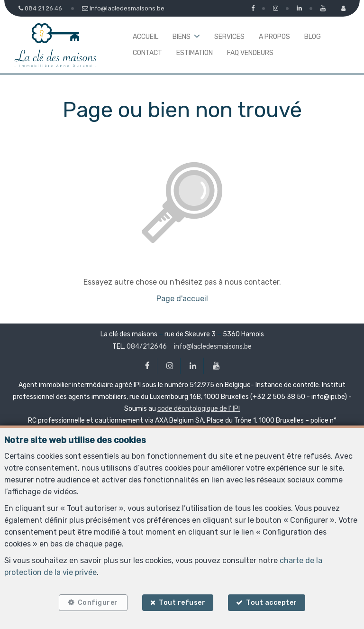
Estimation (195, 53)
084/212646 (147, 347)
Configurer (96, 602)
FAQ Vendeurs (250, 53)
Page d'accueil (182, 299)
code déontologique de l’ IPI (199, 409)
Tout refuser (182, 602)
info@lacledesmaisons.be (213, 347)
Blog (313, 37)
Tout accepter (273, 602)
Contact (147, 53)
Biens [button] (182, 37)
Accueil (146, 37)
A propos (274, 37)
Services (229, 37)
